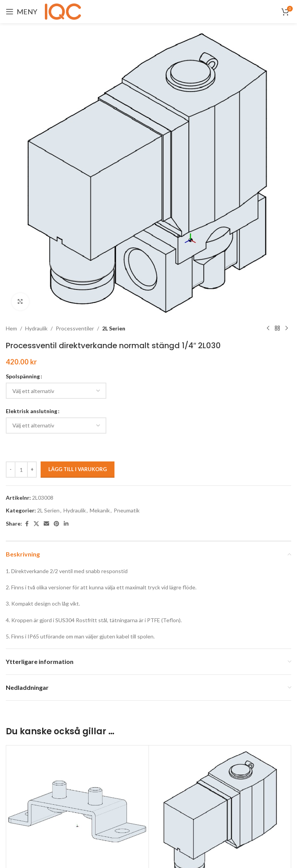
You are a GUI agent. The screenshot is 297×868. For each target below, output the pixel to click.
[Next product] (287, 328)
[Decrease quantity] (11, 470)
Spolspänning (23, 376)
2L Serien (114, 328)
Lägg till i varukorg (78, 469)
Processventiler (75, 328)
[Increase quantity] (32, 470)
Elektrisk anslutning (32, 411)
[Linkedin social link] (66, 524)
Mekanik (100, 510)
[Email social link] (46, 524)
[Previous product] (268, 328)
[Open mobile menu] (21, 12)
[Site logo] (64, 11)
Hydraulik (36, 328)
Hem (11, 328)
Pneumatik (127, 510)
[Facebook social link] (27, 524)
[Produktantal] (21, 470)
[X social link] (36, 524)
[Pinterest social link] (56, 524)
